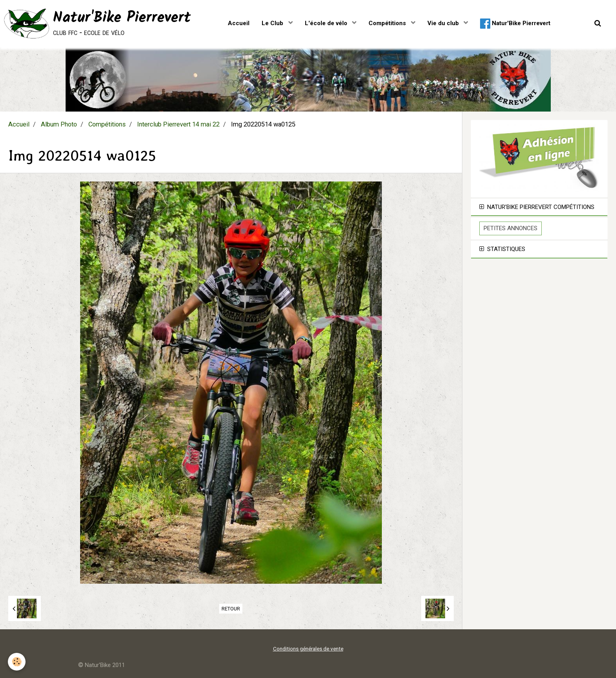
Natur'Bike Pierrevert (515, 24)
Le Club (273, 23)
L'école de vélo (327, 23)
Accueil (239, 23)
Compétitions (388, 23)
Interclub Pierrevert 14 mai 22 (178, 124)
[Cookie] (17, 662)
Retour (231, 609)
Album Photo (59, 124)
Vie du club (444, 23)
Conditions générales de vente (308, 649)
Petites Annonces (511, 228)
